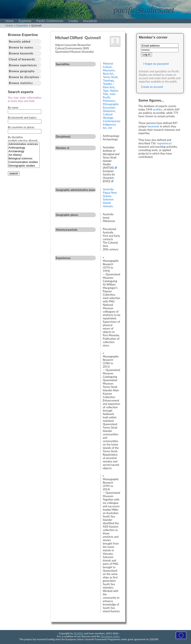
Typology (109, 80)
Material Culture (108, 65)
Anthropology (24, 148)
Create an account (152, 87)
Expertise (25, 21)
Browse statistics (21, 83)
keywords (153, 126)
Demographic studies (24, 166)
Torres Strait (110, 77)
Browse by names (21, 47)
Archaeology (24, 151)
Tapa (106, 91)
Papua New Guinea (110, 194)
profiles (158, 109)
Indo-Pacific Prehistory (110, 97)
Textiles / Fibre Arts (109, 85)
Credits (73, 21)
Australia (108, 189)
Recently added (20, 41)
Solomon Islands (108, 201)
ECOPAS (78, 633)
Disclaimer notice (110, 636)
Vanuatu (108, 206)
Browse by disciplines (24, 77)
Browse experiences (23, 65)
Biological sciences (24, 159)
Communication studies (24, 162)
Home (10, 21)
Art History (24, 155)
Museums (109, 70)
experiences (164, 143)
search (14, 173)
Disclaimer (90, 21)
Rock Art (108, 74)
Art (110, 128)
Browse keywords (21, 53)
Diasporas (109, 111)
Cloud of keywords (22, 59)
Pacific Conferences (50, 21)
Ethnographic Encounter (111, 106)
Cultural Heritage (108, 116)
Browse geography (22, 71)
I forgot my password (156, 64)
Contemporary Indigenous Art (112, 124)
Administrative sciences (24, 144)
